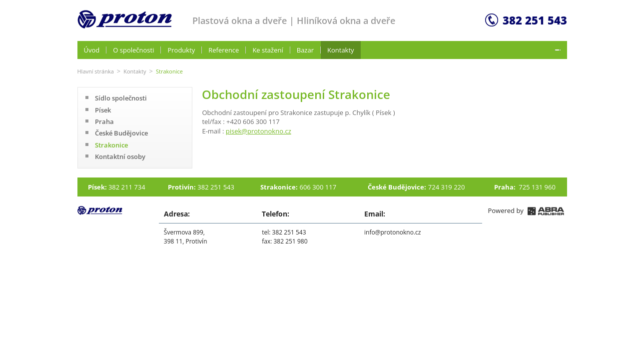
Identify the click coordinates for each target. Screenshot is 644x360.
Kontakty (135, 71)
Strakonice (111, 145)
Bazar (305, 50)
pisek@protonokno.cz (259, 131)
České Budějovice (121, 133)
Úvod (92, 50)
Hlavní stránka (96, 71)
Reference (224, 50)
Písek (103, 110)
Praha (104, 121)
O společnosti (133, 50)
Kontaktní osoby (120, 156)
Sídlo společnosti (121, 98)
